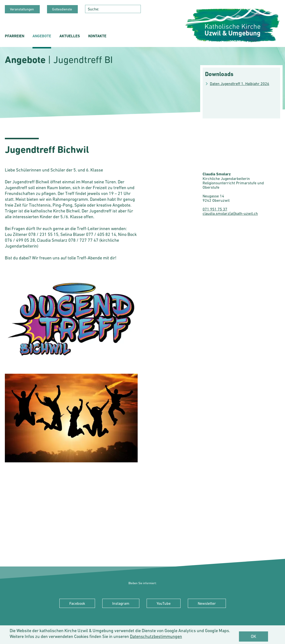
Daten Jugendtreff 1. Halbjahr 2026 (240, 84)
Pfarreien (15, 36)
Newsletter (207, 603)
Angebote (42, 36)
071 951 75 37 (215, 209)
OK (253, 636)
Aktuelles (70, 36)
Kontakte (97, 36)
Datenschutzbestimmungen (156, 636)
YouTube (164, 603)
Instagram (121, 603)
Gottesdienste (62, 9)
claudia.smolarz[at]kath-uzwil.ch (230, 213)
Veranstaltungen (22, 9)
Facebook (77, 603)
